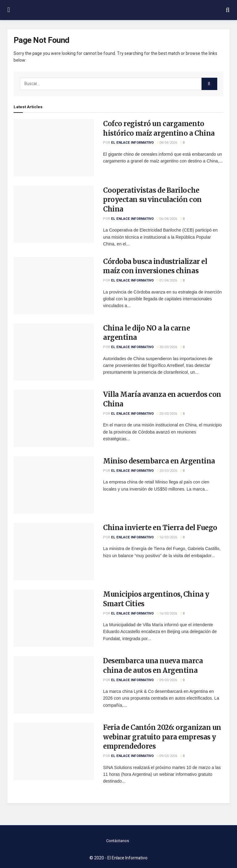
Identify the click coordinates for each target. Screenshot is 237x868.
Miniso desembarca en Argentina (159, 461)
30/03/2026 (167, 347)
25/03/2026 (167, 414)
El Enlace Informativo (132, 143)
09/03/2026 (167, 680)
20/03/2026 (167, 471)
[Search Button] (209, 84)
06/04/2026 (167, 219)
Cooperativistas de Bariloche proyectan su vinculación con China (152, 200)
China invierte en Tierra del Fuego (160, 528)
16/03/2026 (167, 537)
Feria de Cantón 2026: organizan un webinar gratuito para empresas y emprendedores (162, 737)
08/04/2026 (167, 143)
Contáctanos (118, 841)
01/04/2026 (167, 280)
